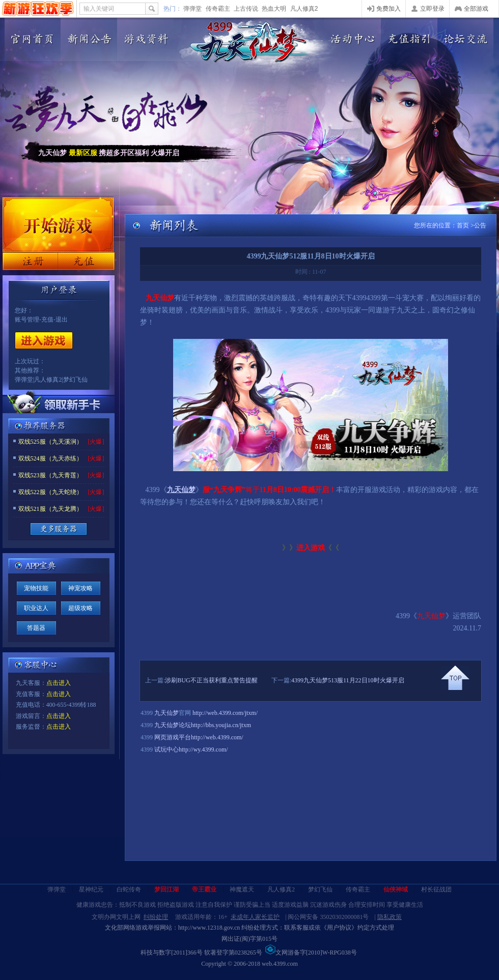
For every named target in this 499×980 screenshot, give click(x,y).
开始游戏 (44, 340)
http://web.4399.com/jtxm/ (225, 713)
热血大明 (274, 9)
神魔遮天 (242, 889)
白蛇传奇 (129, 889)
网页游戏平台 (173, 737)
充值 (86, 261)
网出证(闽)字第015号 (249, 939)
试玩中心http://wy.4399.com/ (191, 750)
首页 (463, 225)
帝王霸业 (204, 889)
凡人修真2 (304, 9)
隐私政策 (390, 917)
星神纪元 (91, 889)
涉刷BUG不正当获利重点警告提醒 (211, 680)
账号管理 (27, 320)
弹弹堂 (192, 9)
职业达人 (36, 608)
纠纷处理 (156, 917)
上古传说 (246, 9)
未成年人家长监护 (255, 917)
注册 (30, 261)
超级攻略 (80, 608)
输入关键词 (99, 9)
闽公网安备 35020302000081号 (328, 917)
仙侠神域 (396, 889)
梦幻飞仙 (75, 380)
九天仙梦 (167, 713)
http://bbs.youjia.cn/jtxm (221, 725)
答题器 (36, 628)
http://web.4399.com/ (217, 737)
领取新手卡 (59, 404)
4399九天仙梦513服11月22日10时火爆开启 (348, 680)
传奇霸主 (218, 9)
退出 (62, 320)
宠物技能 (36, 588)
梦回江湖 (167, 889)
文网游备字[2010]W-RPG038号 (311, 953)
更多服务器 (59, 529)
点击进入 (59, 683)
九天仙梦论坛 (173, 725)
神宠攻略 (80, 588)
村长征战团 (436, 889)
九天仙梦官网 (248, 42)
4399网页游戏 (38, 9)
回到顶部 (455, 678)
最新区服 (83, 153)
